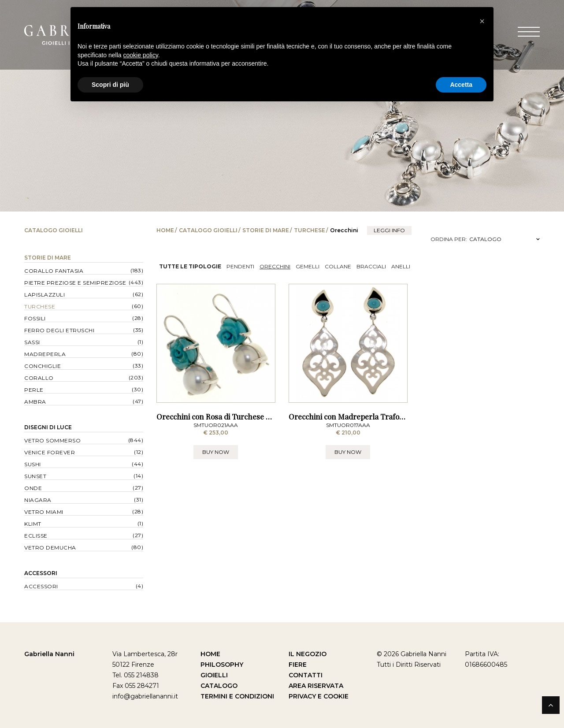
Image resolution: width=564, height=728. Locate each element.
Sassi (32, 342)
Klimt (33, 524)
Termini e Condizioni (237, 696)
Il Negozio (308, 654)
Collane (338, 266)
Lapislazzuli (45, 295)
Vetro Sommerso (52, 440)
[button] (482, 21)
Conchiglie (43, 366)
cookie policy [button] (141, 55)
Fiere (298, 665)
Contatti (306, 675)
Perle (34, 390)
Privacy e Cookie (319, 696)
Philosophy (222, 665)
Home (165, 230)
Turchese (310, 230)
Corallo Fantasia (54, 271)
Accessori (41, 573)
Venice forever (50, 452)
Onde (33, 488)
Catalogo (219, 686)
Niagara (38, 500)
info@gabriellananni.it (145, 696)
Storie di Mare (266, 230)
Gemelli (308, 266)
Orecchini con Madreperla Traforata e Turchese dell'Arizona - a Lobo (406, 416)
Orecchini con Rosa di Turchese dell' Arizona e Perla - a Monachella (271, 416)
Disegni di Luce (48, 427)
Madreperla (45, 354)
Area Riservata (316, 686)
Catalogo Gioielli (208, 230)
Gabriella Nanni (49, 654)
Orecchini (275, 266)
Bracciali (371, 266)
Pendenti (240, 266)
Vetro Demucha (50, 548)
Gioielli (214, 675)
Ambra (35, 402)
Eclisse (36, 536)
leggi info (389, 230)
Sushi (33, 464)
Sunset (35, 476)
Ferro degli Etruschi (59, 330)
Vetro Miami (44, 512)
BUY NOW (216, 452)
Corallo (39, 378)
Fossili (35, 318)
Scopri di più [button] (110, 85)
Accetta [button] (461, 85)
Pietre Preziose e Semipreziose (75, 283)
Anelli (401, 266)
